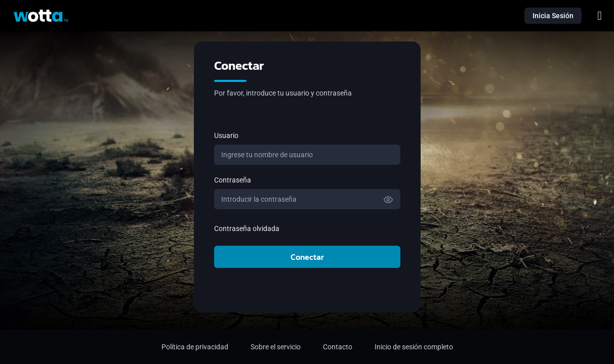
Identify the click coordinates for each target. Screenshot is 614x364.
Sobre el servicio (276, 347)
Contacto (338, 347)
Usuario (226, 135)
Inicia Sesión (553, 16)
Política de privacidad (195, 347)
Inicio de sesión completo (414, 347)
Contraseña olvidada (247, 229)
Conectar (307, 257)
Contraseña (233, 180)
